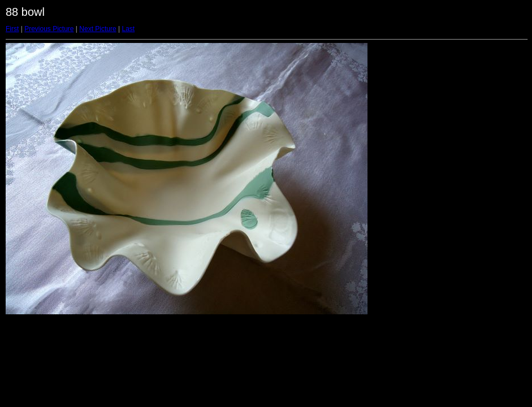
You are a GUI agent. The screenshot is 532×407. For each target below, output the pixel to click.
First (12, 29)
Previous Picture (49, 29)
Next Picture (98, 29)
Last (128, 29)
